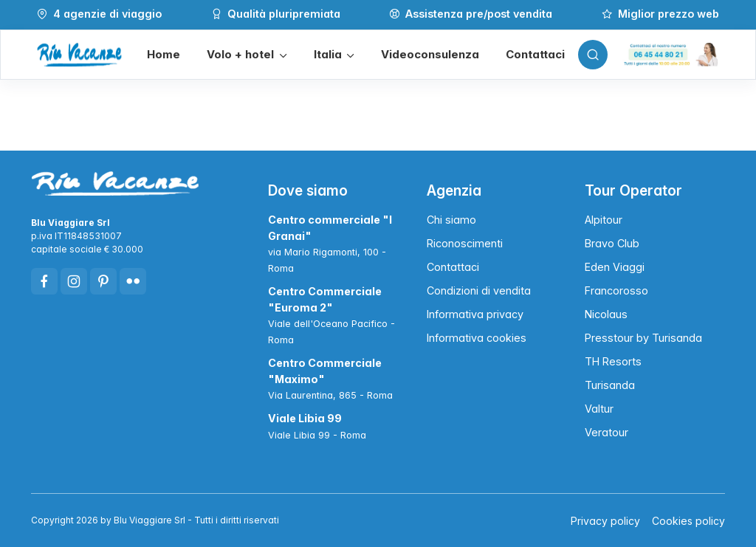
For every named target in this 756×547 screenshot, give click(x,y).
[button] (247, 55)
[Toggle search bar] (593, 55)
